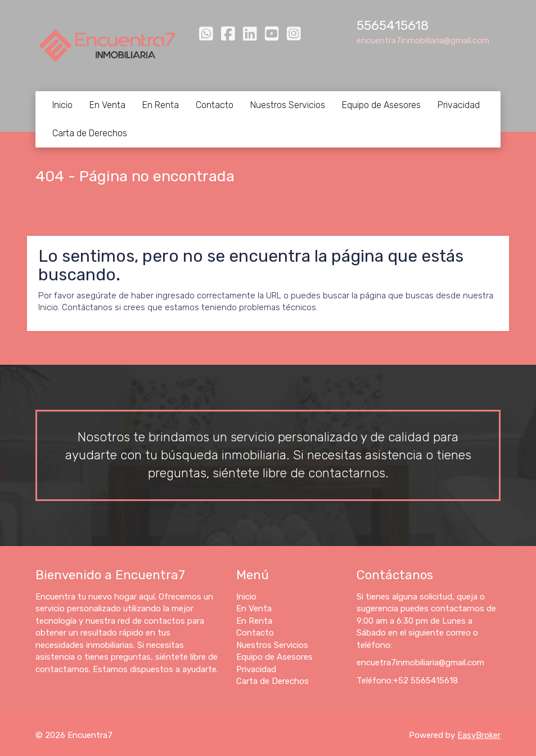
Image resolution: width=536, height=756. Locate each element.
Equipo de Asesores (381, 105)
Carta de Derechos (90, 133)
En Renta (161, 105)
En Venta (107, 105)
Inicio (62, 105)
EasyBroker (479, 735)
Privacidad (459, 105)
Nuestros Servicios (288, 105)
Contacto (215, 105)
